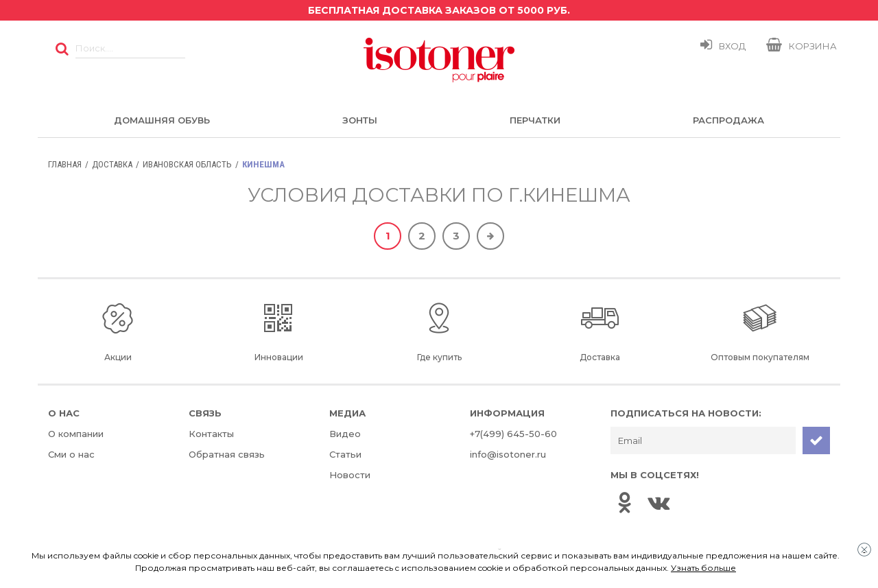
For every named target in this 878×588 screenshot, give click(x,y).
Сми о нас (71, 454)
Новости (350, 475)
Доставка (112, 164)
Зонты (360, 120)
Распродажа (728, 120)
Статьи (345, 454)
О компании (76, 434)
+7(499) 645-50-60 (513, 434)
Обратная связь (227, 454)
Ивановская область (187, 164)
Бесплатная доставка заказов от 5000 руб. (439, 10)
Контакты (211, 434)
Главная (65, 164)
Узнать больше (703, 568)
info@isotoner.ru (508, 454)
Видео (345, 434)
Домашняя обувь (162, 120)
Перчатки (535, 120)
